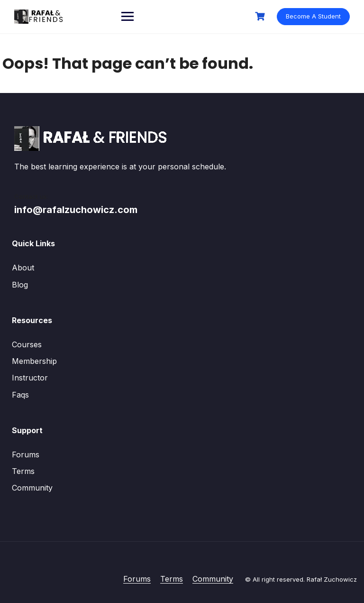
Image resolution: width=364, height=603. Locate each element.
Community (32, 488)
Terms (23, 471)
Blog (20, 285)
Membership (34, 361)
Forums (26, 455)
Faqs (20, 395)
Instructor (30, 378)
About (23, 268)
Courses (27, 344)
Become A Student (313, 16)
